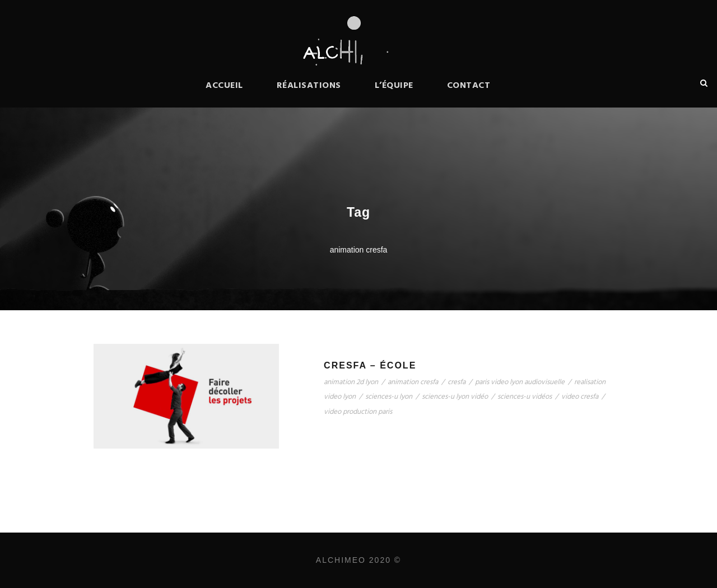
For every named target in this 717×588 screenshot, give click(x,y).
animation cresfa (413, 382)
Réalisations (309, 86)
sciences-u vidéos (525, 397)
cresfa (457, 382)
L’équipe (394, 86)
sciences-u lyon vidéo (455, 397)
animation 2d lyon (351, 382)
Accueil (224, 86)
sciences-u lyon (389, 397)
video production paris (358, 412)
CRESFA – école (370, 365)
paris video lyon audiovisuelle (520, 382)
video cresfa (580, 397)
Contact (469, 86)
